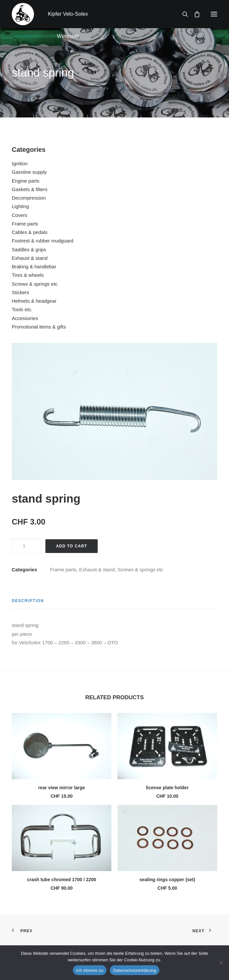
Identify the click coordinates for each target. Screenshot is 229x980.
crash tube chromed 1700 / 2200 (62, 880)
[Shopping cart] (194, 14)
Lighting (20, 206)
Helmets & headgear (34, 301)
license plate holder (167, 788)
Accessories (25, 318)
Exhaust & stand (30, 258)
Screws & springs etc (35, 284)
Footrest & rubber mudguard (42, 241)
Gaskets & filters (30, 189)
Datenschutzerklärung (134, 970)
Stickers (20, 292)
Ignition (20, 163)
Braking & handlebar (34, 267)
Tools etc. (22, 309)
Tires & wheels (28, 275)
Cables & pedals (30, 232)
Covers (20, 215)
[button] (214, 14)
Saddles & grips (29, 249)
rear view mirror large (62, 788)
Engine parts (25, 181)
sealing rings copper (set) (167, 880)
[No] (221, 963)
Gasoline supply (29, 172)
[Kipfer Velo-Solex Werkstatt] (23, 14)
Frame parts (25, 224)
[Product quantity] (26, 546)
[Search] (182, 14)
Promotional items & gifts (39, 327)
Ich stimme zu (90, 970)
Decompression (29, 198)
